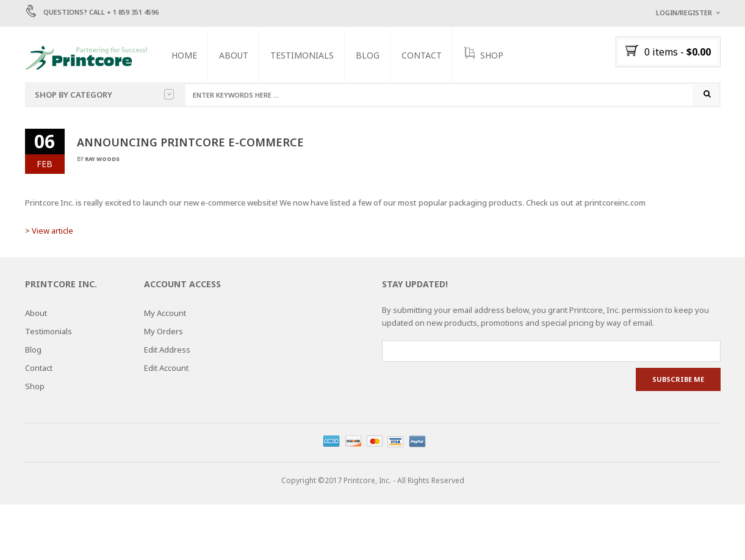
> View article (49, 231)
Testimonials (303, 55)
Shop (35, 387)
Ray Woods (102, 159)
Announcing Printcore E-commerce (190, 142)
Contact (422, 55)
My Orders (164, 332)
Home (185, 55)
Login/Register (684, 13)
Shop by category (104, 95)
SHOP (484, 54)
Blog (368, 55)
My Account (165, 314)
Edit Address (167, 350)
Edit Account (166, 368)
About (234, 55)
